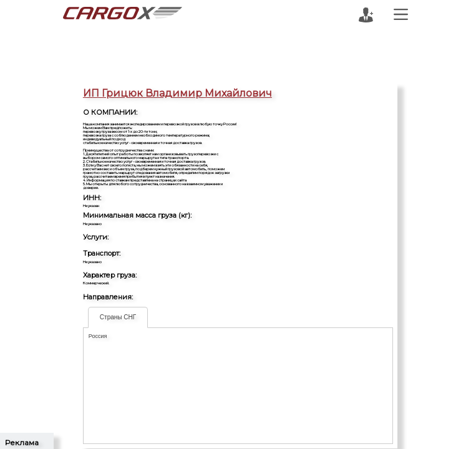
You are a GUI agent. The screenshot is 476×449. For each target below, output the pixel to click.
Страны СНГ (118, 317)
